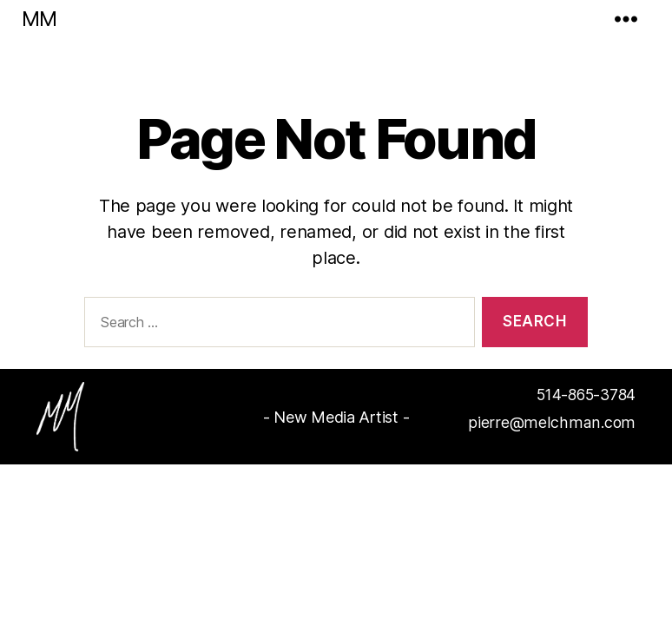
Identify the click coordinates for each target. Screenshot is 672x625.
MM (39, 19)
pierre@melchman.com (557, 423)
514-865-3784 (583, 395)
